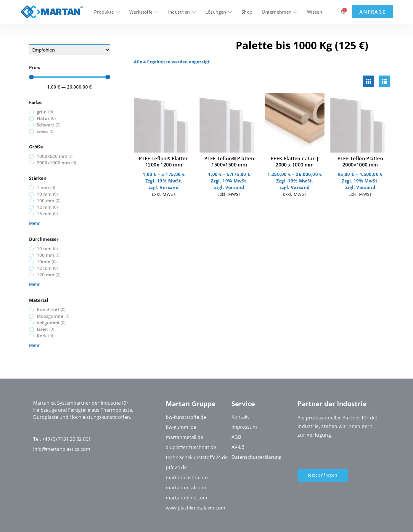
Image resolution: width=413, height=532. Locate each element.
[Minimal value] (70, 77)
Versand (169, 187)
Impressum (244, 427)
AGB (236, 437)
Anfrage (372, 12)
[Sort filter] (70, 50)
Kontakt (240, 417)
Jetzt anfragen (323, 475)
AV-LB (238, 447)
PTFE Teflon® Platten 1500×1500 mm (229, 162)
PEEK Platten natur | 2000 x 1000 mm (295, 162)
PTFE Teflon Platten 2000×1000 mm (360, 162)
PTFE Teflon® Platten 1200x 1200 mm (164, 162)
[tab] (368, 81)
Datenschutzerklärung (257, 457)
